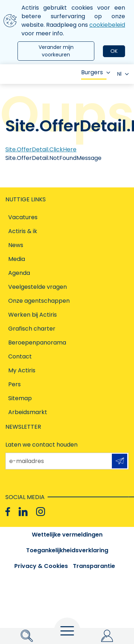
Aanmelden (120, 461)
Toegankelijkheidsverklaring (67, 550)
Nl (123, 74)
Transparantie (94, 566)
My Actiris (22, 370)
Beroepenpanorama (37, 343)
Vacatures (23, 217)
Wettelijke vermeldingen (67, 535)
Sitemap (20, 398)
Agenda (19, 273)
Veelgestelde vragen (38, 287)
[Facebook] (8, 512)
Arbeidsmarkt (28, 412)
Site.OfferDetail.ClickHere (41, 149)
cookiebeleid (107, 25)
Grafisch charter (32, 329)
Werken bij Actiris (33, 315)
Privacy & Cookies (41, 566)
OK (114, 51)
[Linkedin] (23, 512)
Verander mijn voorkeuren (56, 51)
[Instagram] (41, 512)
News (16, 245)
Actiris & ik (23, 231)
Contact (20, 356)
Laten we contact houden (41, 445)
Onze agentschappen (39, 301)
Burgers (96, 72)
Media (17, 259)
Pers (14, 384)
